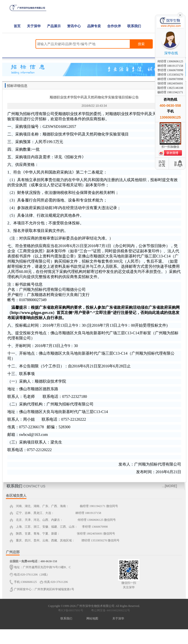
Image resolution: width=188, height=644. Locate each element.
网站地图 (92, 618)
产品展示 (54, 26)
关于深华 (34, 26)
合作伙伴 (114, 26)
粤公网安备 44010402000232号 (109, 610)
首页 (17, 26)
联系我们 (134, 26)
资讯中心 (74, 26)
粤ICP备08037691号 (71, 610)
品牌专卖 (94, 26)
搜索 (141, 44)
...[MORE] (170, 486)
